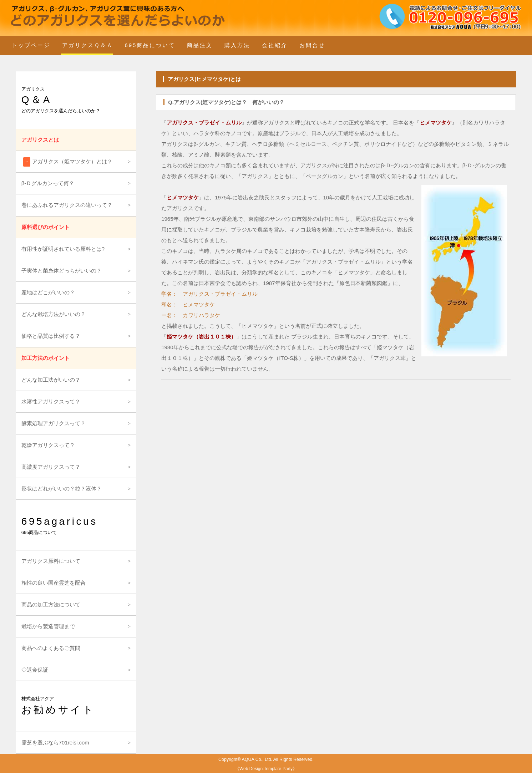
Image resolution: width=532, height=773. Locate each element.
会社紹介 (275, 45)
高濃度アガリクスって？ (51, 467)
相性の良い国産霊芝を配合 (54, 583)
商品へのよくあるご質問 (51, 648)
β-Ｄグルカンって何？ (48, 183)
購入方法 (237, 45)
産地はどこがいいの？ (48, 292)
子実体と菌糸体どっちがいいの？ (62, 271)
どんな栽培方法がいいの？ (54, 314)
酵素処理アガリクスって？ (54, 423)
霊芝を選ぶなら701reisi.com (55, 743)
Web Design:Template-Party (266, 769)
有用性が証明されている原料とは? (63, 249)
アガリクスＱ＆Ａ (88, 45)
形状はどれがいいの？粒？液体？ (62, 489)
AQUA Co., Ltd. (257, 759)
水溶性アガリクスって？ (51, 401)
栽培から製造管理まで (48, 626)
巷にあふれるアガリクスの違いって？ (67, 205)
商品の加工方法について (51, 604)
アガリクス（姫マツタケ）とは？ (68, 162)
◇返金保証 (35, 670)
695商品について (150, 45)
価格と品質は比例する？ (51, 336)
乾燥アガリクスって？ (48, 445)
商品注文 (200, 45)
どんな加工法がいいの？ (51, 380)
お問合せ (312, 45)
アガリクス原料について (51, 561)
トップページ (31, 45)
